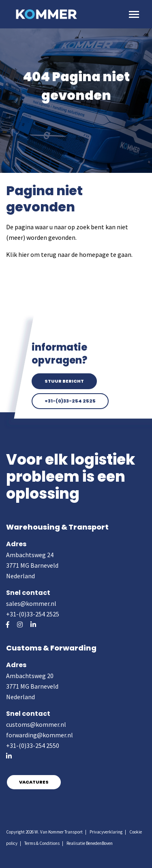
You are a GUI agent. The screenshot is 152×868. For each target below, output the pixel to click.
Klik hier (18, 254)
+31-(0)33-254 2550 (33, 745)
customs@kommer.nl (36, 724)
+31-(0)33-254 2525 (70, 401)
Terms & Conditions (42, 843)
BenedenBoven (99, 843)
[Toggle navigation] (134, 14)
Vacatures (34, 782)
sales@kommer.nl (31, 603)
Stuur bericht (64, 381)
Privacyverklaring (106, 832)
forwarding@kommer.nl (40, 735)
